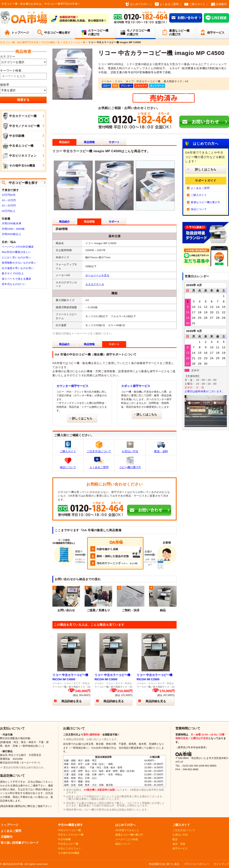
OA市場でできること (127, 830)
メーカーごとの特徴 (127, 839)
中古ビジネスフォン (19, 156)
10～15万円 (9, 200)
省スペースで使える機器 (16, 279)
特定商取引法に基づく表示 (164, 864)
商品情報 (89, 142)
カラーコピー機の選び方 (98, 32)
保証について (68, 463)
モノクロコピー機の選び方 (138, 32)
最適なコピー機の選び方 (179, 33)
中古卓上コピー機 (18, 146)
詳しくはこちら (82, 418)
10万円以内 (9, 195)
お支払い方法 (130, 447)
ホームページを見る (97, 275)
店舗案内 (221, 4)
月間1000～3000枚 (13, 229)
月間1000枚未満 (12, 223)
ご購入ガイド (197, 4)
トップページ (20, 33)
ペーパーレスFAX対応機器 (18, 247)
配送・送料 (161, 447)
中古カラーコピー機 (19, 116)
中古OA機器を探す (70, 825)
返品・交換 (179, 844)
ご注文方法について (99, 447)
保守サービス (216, 33)
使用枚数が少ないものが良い (19, 263)
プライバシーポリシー (197, 864)
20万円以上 (9, 211)
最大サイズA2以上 (13, 273)
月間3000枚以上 (12, 234)
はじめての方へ (140, 4)
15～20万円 (9, 206)
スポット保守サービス (136, 386)
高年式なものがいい (14, 284)
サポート (114, 142)
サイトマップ (221, 864)
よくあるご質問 (169, 4)
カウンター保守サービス (72, 386)
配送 (175, 839)
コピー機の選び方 (130, 463)
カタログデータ (95, 284)
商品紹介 (64, 222)
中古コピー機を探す (57, 33)
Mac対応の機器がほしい (16, 252)
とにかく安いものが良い (16, 257)
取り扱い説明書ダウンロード (20, 843)
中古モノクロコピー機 (21, 126)
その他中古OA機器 (18, 166)
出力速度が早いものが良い (18, 268)
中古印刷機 (13, 136)
